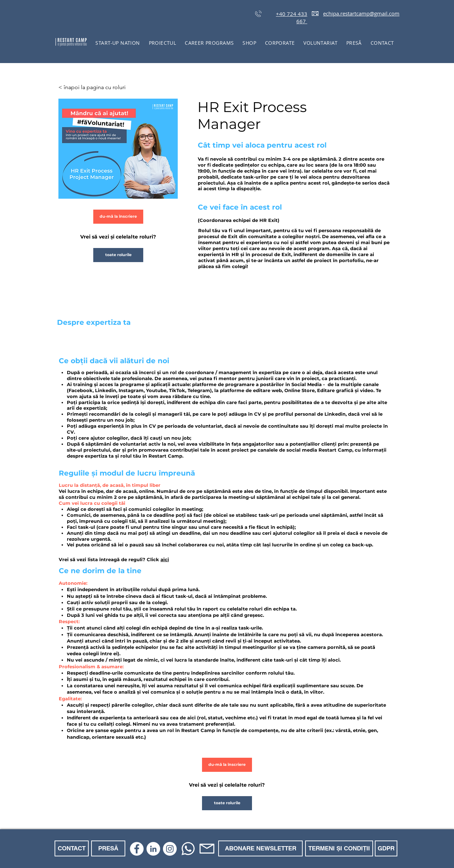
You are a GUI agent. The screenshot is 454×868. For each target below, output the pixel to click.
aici (165, 559)
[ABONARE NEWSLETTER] (260, 848)
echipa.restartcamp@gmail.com (361, 13)
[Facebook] (137, 849)
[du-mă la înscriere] (118, 217)
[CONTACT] (72, 848)
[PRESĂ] (108, 848)
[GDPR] (386, 848)
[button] (162, 43)
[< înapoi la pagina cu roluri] (96, 87)
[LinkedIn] (153, 849)
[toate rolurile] (118, 255)
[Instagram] (170, 849)
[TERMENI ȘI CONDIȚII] (339, 848)
